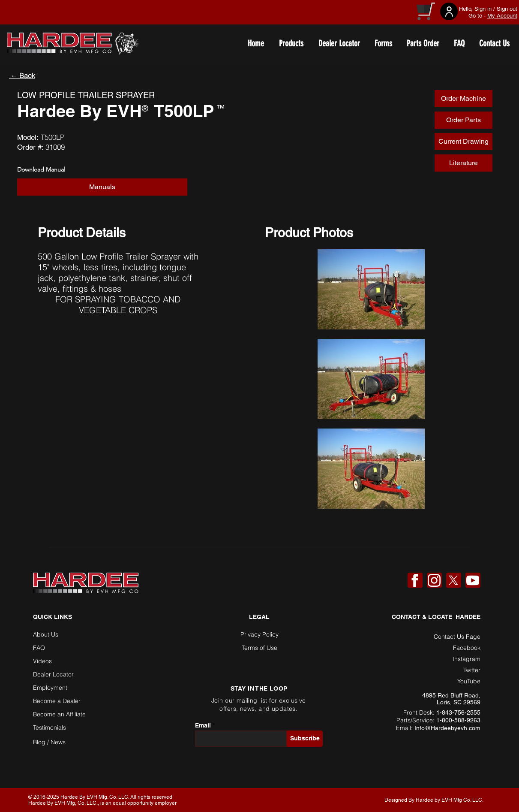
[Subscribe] (305, 739)
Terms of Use (259, 648)
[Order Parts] (463, 120)
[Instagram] (434, 580)
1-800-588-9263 (458, 720)
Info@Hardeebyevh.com (447, 728)
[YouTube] (473, 580)
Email (203, 725)
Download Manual (41, 169)
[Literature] (463, 163)
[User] (449, 11)
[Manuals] (102, 187)
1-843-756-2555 (458, 712)
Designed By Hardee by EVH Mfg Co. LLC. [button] (434, 800)
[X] (453, 580)
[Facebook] (415, 580)
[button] (463, 142)
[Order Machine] (463, 99)
